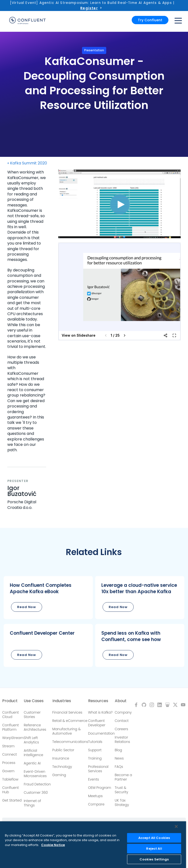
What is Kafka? (100, 712)
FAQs (119, 767)
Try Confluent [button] (150, 20)
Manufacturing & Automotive (67, 731)
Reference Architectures (35, 727)
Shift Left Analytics (31, 740)
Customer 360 (36, 793)
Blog (118, 750)
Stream (8, 746)
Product (10, 701)
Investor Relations (123, 739)
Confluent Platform (11, 727)
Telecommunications (70, 742)
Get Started (12, 800)
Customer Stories (32, 715)
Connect (10, 754)
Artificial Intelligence (34, 753)
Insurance (61, 758)
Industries (62, 701)
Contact (122, 721)
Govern (8, 771)
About (121, 701)
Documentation (101, 733)
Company (123, 712)
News (119, 758)
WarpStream (13, 738)
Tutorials (95, 742)
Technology (62, 767)
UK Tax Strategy (122, 803)
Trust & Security (122, 790)
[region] (93, 845)
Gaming (59, 775)
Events (94, 779)
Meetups (95, 796)
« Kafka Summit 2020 (27, 163)
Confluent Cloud (11, 715)
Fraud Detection (37, 784)
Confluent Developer (97, 723)
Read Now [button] (27, 607)
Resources (98, 701)
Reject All (154, 849)
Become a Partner (123, 777)
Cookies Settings (154, 859)
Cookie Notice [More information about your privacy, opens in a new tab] (53, 845)
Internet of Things (32, 803)
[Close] (176, 826)
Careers (122, 729)
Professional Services (98, 769)
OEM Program (100, 788)
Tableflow (10, 779)
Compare (96, 804)
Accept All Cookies (154, 838)
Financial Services (67, 712)
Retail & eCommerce (70, 721)
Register (89, 8)
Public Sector (63, 750)
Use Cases (34, 701)
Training (95, 758)
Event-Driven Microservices (35, 774)
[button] (48, 598)
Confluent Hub (11, 790)
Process (9, 763)
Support (95, 750)
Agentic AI (32, 763)
